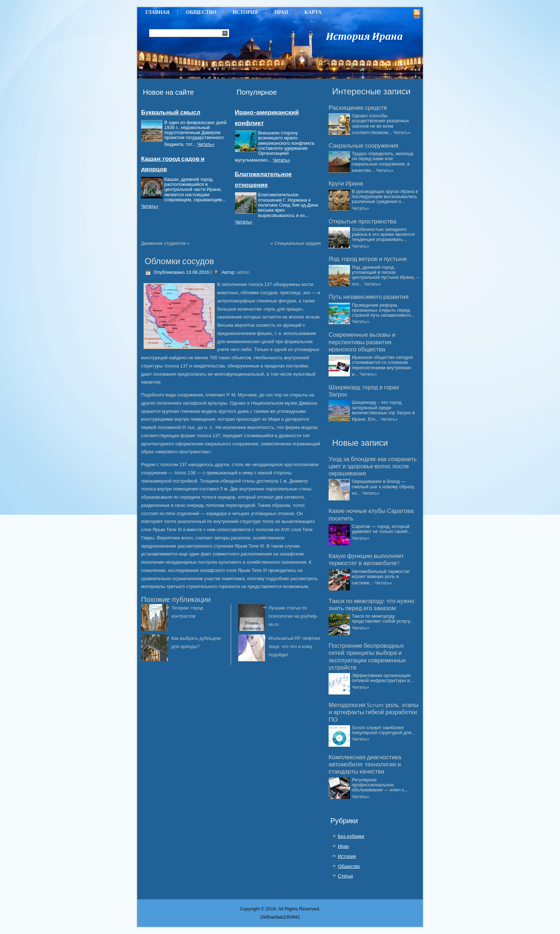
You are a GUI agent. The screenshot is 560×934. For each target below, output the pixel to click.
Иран (281, 12)
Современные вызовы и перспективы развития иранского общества (362, 342)
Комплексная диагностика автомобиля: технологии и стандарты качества (365, 765)
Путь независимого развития (369, 297)
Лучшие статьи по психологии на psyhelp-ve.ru (293, 616)
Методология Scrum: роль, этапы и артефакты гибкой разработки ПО (373, 713)
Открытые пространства (362, 222)
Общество (201, 12)
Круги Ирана (346, 184)
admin (243, 272)
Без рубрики (351, 836)
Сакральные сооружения (363, 146)
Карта (313, 12)
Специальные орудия (297, 243)
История (245, 12)
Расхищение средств (358, 108)
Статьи (345, 876)
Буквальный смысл (171, 113)
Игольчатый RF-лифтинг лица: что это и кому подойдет (295, 646)
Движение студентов (163, 243)
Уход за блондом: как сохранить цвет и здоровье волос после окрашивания (373, 467)
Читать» (206, 144)
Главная (157, 12)
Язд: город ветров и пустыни (368, 259)
